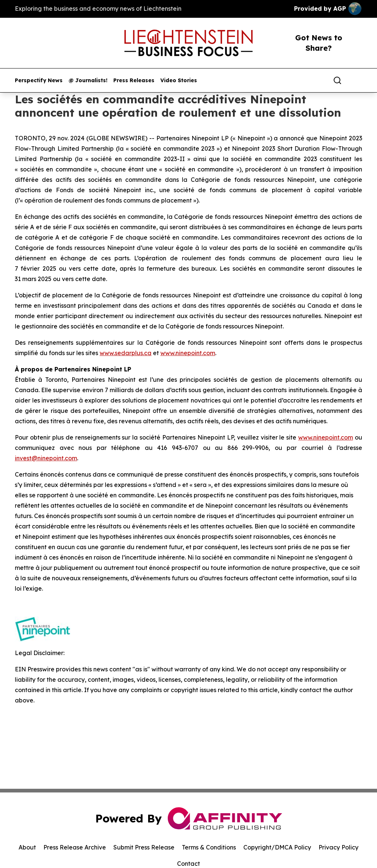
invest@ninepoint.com (46, 458)
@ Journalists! (88, 81)
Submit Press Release (144, 847)
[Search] (337, 80)
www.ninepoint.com (188, 353)
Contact (188, 864)
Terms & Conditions (209, 847)
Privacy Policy (338, 847)
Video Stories (179, 81)
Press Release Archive (75, 847)
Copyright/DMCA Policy (277, 847)
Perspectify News (39, 81)
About (27, 847)
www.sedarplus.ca (126, 353)
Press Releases (134, 81)
